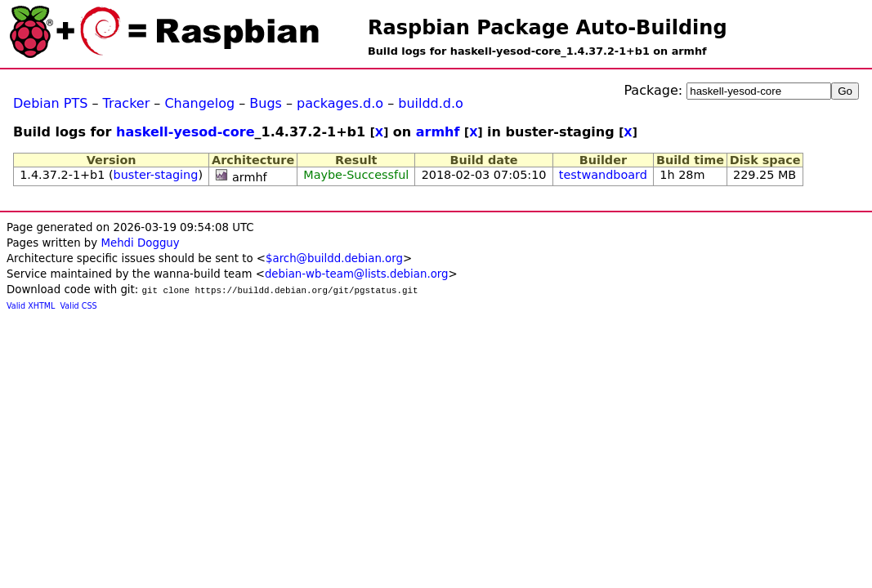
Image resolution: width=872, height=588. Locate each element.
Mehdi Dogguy (140, 243)
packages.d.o (340, 103)
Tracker (127, 103)
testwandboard (603, 175)
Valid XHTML (31, 306)
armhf (438, 132)
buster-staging (156, 175)
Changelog (199, 103)
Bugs (266, 103)
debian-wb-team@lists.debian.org (357, 274)
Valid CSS (79, 306)
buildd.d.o (431, 103)
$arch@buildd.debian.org (334, 258)
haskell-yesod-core (186, 132)
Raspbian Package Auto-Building (548, 28)
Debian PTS (50, 103)
